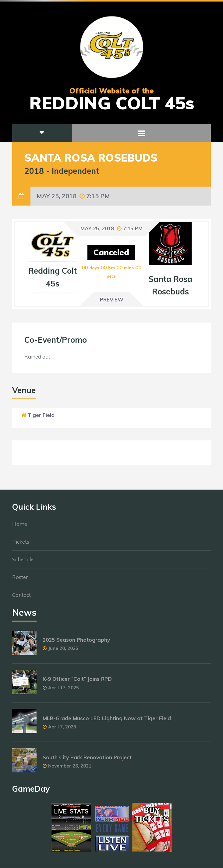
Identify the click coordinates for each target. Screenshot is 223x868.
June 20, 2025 (63, 651)
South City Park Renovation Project (87, 760)
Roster (20, 580)
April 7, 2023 (62, 729)
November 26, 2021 (70, 768)
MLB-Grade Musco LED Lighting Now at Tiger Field (107, 721)
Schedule (23, 562)
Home (20, 526)
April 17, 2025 (64, 690)
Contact (21, 597)
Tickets (21, 544)
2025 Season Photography (76, 642)
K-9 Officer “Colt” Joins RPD (77, 682)
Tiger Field (41, 415)
